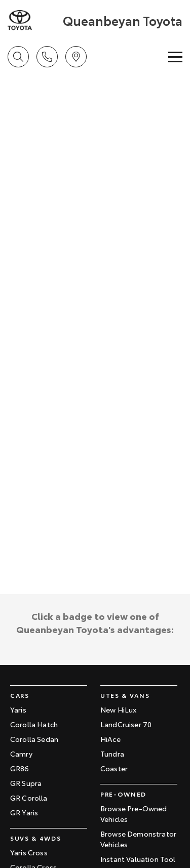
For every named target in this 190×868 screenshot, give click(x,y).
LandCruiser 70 (126, 724)
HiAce (110, 739)
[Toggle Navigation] (175, 57)
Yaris (18, 709)
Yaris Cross (29, 852)
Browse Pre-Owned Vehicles (134, 814)
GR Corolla (29, 798)
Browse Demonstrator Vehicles (138, 839)
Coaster (114, 768)
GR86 (20, 768)
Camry (21, 754)
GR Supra (26, 783)
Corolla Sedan (34, 739)
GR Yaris (24, 812)
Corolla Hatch (34, 724)
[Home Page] (34, 20)
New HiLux (118, 709)
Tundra (112, 754)
